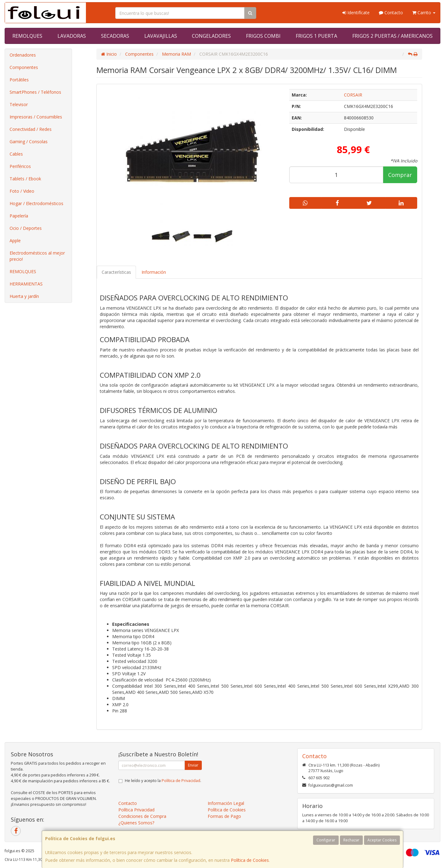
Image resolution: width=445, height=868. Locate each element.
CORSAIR (353, 95)
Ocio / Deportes (26, 228)
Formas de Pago (224, 816)
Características (116, 272)
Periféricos (20, 166)
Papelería (19, 216)
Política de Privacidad (181, 781)
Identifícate (356, 13)
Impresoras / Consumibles (36, 117)
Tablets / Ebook (25, 179)
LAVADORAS (72, 36)
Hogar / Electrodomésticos (36, 203)
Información (154, 272)
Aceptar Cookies (382, 840)
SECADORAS (115, 36)
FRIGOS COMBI (263, 36)
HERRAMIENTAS (26, 284)
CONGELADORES (211, 36)
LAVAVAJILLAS (161, 36)
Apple (15, 241)
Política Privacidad (136, 810)
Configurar (326, 840)
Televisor (19, 104)
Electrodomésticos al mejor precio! (37, 256)
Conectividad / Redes (31, 129)
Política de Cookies (250, 860)
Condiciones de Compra (142, 816)
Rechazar (351, 840)
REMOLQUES (27, 36)
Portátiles (19, 80)
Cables (16, 154)
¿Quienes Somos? (136, 823)
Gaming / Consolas (29, 142)
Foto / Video (22, 191)
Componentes (24, 67)
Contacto (391, 13)
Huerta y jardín (24, 296)
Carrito (424, 13)
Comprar (400, 175)
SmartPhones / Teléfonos (35, 92)
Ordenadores (23, 55)
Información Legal (226, 803)
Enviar (193, 765)
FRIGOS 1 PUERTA (316, 36)
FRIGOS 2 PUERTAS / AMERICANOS (392, 36)
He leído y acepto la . (163, 781)
